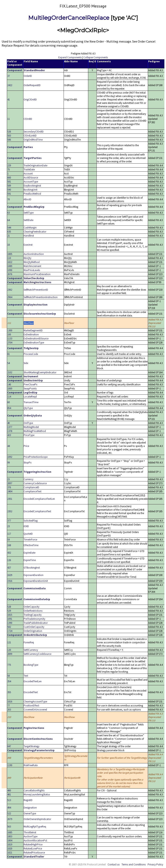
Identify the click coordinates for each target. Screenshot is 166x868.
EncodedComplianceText (37, 511)
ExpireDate (29, 553)
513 (9, 800)
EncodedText (31, 692)
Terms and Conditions (134, 864)
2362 (10, 290)
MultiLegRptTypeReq (35, 827)
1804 (10, 840)
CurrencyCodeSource (35, 483)
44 (8, 446)
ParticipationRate (33, 778)
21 (8, 236)
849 (9, 778)
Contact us (114, 864)
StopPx (28, 463)
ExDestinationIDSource (36, 339)
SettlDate (28, 220)
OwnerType (30, 813)
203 (9, 710)
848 (9, 758)
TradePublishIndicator (36, 623)
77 (8, 706)
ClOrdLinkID (30, 136)
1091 (10, 619)
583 (9, 136)
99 (8, 463)
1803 (10, 836)
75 (8, 170)
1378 (10, 431)
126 (9, 560)
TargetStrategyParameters (38, 758)
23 (8, 526)
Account (28, 174)
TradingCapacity (33, 615)
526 (9, 132)
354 (9, 681)
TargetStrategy (32, 746)
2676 (10, 274)
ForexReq (29, 642)
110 (9, 258)
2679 (10, 819)
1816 (10, 702)
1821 (10, 853)
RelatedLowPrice (33, 849)
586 (9, 140)
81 (8, 354)
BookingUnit (30, 190)
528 (9, 607)
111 (9, 323)
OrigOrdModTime (33, 140)
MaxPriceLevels (32, 270)
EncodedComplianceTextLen (39, 499)
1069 (10, 389)
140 (9, 384)
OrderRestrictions (33, 611)
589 (9, 186)
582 (9, 627)
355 (9, 692)
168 (9, 545)
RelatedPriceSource (34, 853)
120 (9, 650)
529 (9, 611)
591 (9, 194)
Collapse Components (96, 57)
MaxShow (29, 717)
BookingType (31, 665)
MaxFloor (29, 323)
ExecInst (28, 245)
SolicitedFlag (31, 521)
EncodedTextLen (33, 681)
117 (9, 534)
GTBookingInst (32, 568)
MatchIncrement (32, 266)
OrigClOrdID (30, 100)
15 (8, 479)
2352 (10, 511)
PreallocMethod (32, 194)
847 (9, 746)
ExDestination (31, 334)
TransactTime (31, 402)
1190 (10, 765)
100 (9, 334)
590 (9, 190)
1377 (10, 427)
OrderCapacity (32, 607)
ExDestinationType (34, 343)
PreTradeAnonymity (34, 619)
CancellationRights (34, 790)
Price (26, 446)
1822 (10, 262)
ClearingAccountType (35, 702)
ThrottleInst (30, 832)
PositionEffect (31, 706)
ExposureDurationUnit (36, 581)
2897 (10, 483)
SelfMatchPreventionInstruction (41, 297)
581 (9, 182)
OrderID (28, 76)
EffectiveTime (31, 545)
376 (9, 487)
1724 (10, 631)
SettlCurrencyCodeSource (37, 654)
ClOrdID (28, 119)
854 (9, 408)
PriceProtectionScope (36, 457)
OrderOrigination (33, 631)
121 (9, 642)
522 (9, 813)
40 (8, 423)
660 (9, 178)
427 (9, 568)
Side (26, 363)
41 (8, 100)
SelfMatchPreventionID (36, 290)
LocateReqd (30, 397)
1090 (10, 270)
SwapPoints (30, 389)
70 (8, 199)
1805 (10, 254)
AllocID (27, 199)
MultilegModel (31, 427)
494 (9, 808)
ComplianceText (33, 491)
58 (8, 676)
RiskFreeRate (31, 765)
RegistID (28, 800)
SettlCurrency (31, 650)
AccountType (31, 182)
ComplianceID (31, 487)
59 (8, 540)
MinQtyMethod (32, 262)
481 (9, 794)
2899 (10, 654)
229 (9, 165)
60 (8, 402)
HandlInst (29, 236)
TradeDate (29, 170)
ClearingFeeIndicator (35, 232)
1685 (10, 832)
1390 (10, 623)
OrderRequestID (32, 85)
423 (9, 435)
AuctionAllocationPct (35, 840)
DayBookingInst (32, 186)
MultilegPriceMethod (35, 431)
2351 (10, 499)
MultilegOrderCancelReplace (69, 18)
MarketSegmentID (33, 330)
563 (9, 827)
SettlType (29, 213)
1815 (10, 615)
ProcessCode (31, 354)
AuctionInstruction (34, 254)
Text (26, 676)
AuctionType (30, 836)
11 (8, 119)
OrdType (28, 423)
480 (9, 790)
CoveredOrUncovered (35, 710)
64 (8, 220)
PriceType (29, 435)
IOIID (26, 526)
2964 (10, 297)
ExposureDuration (34, 575)
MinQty (27, 258)
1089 (10, 266)
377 (9, 521)
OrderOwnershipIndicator (37, 819)
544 (9, 228)
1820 (10, 849)
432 (9, 553)
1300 (10, 330)
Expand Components (70, 57)
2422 (10, 85)
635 (9, 232)
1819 (10, 845)
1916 (10, 581)
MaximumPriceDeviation (37, 274)
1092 (10, 457)
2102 (10, 372)
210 (9, 717)
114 (9, 397)
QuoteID (28, 534)
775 (9, 665)
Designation (30, 808)
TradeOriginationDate (35, 165)
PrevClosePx (30, 384)
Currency (28, 479)
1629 (10, 575)
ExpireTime (30, 560)
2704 (10, 343)
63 (8, 213)
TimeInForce (30, 540)
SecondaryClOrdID (34, 132)
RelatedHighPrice (33, 845)
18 (8, 245)
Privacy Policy (155, 864)
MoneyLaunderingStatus (37, 794)
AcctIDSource (31, 178)
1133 (10, 339)
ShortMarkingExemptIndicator (40, 372)
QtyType (28, 408)
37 (8, 76)
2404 (10, 491)
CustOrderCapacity (34, 627)
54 (8, 363)
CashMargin (30, 228)
